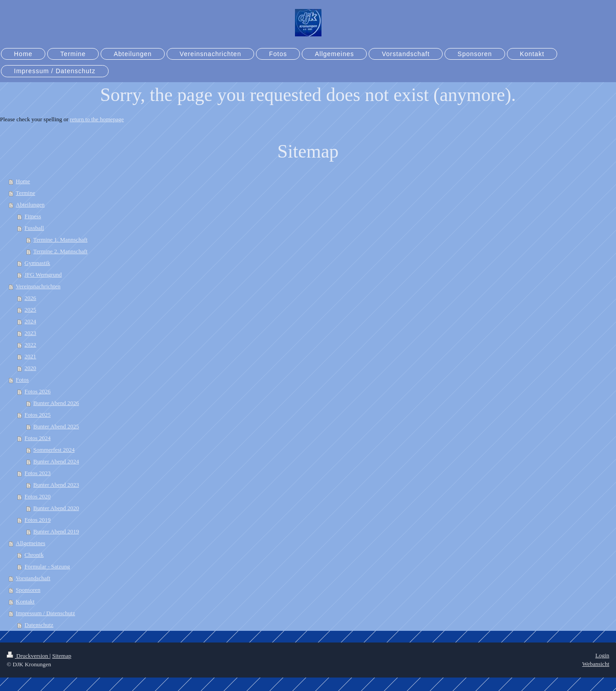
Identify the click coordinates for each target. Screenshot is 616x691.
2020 (31, 368)
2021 (31, 356)
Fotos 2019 (38, 520)
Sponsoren (28, 590)
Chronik (34, 555)
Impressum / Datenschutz (45, 613)
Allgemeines (31, 543)
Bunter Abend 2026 (56, 403)
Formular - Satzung (47, 566)
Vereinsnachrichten (38, 286)
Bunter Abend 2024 (56, 461)
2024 (31, 321)
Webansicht (596, 664)
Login (602, 655)
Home (23, 181)
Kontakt (25, 601)
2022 (31, 345)
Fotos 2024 (38, 438)
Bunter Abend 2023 (56, 485)
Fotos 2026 (38, 391)
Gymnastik (37, 263)
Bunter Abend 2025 (56, 426)
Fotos (22, 380)
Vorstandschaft (33, 578)
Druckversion (28, 656)
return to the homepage (97, 119)
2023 (31, 333)
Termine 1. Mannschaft (60, 240)
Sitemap (62, 656)
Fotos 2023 (38, 473)
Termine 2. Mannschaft (60, 251)
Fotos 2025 (38, 415)
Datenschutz (39, 625)
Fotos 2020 (38, 496)
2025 (31, 310)
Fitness (33, 216)
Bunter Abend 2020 (56, 508)
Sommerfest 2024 (54, 450)
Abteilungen (30, 205)
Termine (25, 193)
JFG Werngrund (43, 275)
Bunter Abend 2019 (56, 531)
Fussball (34, 228)
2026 (31, 298)
